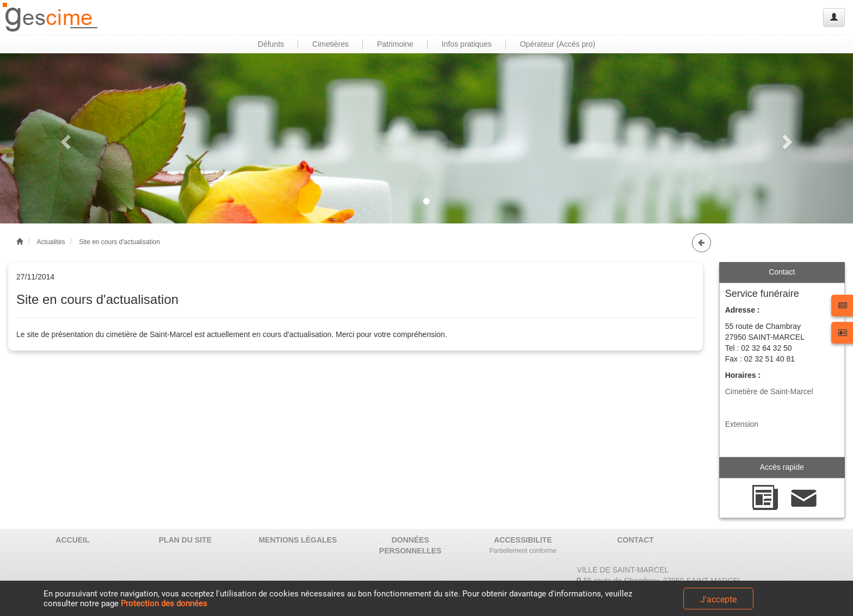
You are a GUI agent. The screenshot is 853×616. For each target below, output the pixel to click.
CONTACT (635, 540)
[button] (64, 138)
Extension (742, 424)
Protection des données (164, 603)
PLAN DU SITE (185, 540)
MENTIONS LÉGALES (298, 540)
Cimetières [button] (330, 44)
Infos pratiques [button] (467, 44)
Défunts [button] (271, 44)
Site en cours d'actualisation (119, 242)
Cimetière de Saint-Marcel (769, 391)
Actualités (51, 242)
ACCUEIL (72, 540)
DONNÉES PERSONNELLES (410, 545)
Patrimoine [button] (395, 44)
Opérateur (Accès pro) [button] (558, 44)
